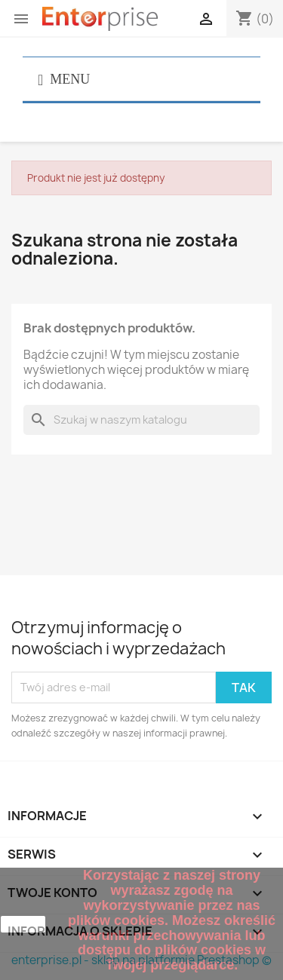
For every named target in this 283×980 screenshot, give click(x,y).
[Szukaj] (141, 420)
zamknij (23, 924)
